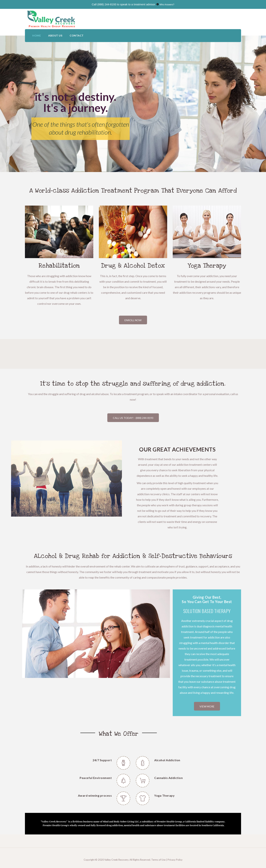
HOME (37, 35)
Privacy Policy (175, 860)
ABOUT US (55, 35)
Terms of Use (159, 860)
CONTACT (77, 35)
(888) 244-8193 (107, 4)
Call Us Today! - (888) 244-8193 (133, 418)
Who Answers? (167, 5)
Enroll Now (133, 320)
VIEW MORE (207, 706)
